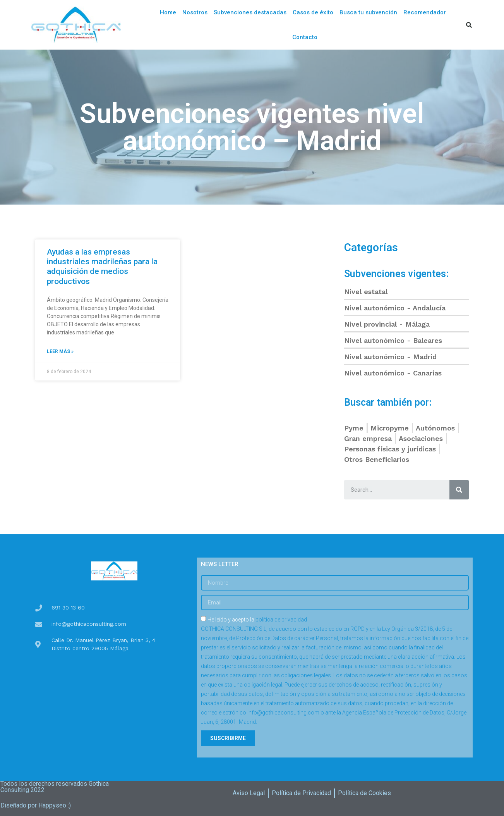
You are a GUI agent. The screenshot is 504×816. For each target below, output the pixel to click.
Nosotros (195, 12)
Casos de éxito (313, 12)
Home (168, 12)
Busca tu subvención (368, 12)
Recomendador (425, 12)
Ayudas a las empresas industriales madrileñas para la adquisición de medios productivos (102, 267)
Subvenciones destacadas (250, 12)
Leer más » (60, 351)
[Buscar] (459, 490)
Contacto (305, 37)
